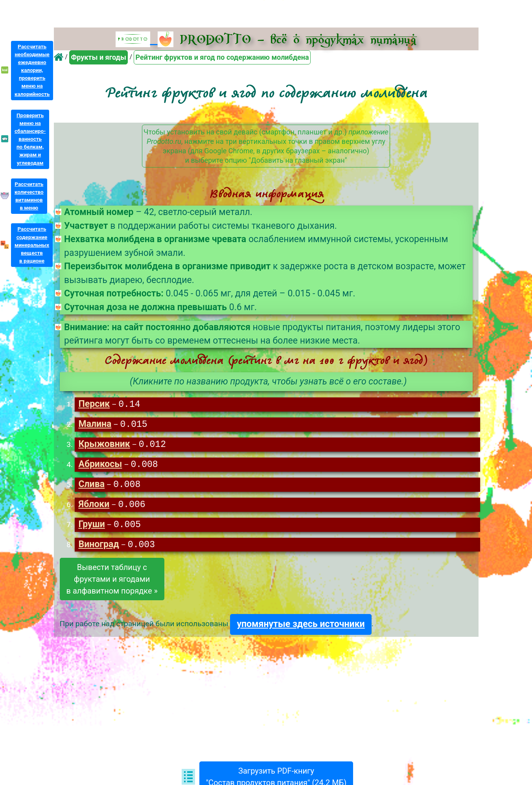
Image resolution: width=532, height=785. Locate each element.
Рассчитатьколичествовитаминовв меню (29, 196)
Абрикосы (100, 466)
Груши (91, 527)
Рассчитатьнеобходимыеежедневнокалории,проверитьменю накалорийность (32, 70)
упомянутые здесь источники (301, 627)
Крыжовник (104, 446)
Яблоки (94, 507)
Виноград (98, 548)
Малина (95, 425)
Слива (91, 486)
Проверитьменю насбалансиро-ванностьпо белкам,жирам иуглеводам (30, 139)
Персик (94, 405)
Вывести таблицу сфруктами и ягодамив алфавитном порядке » (112, 582)
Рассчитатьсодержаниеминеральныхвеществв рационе (32, 245)
